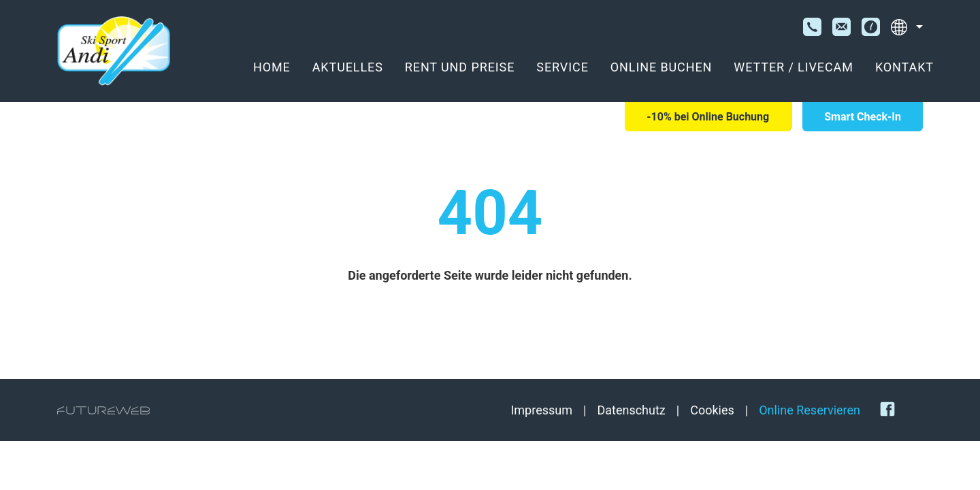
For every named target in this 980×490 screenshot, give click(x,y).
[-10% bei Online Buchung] (708, 117)
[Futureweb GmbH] (103, 410)
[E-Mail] (842, 27)
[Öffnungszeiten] (871, 27)
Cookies (712, 410)
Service (562, 67)
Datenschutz (631, 410)
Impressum (541, 410)
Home (272, 67)
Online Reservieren (810, 410)
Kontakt (904, 67)
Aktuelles (348, 67)
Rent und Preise (460, 67)
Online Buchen (661, 67)
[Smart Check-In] (863, 117)
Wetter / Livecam (794, 67)
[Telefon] (812, 27)
